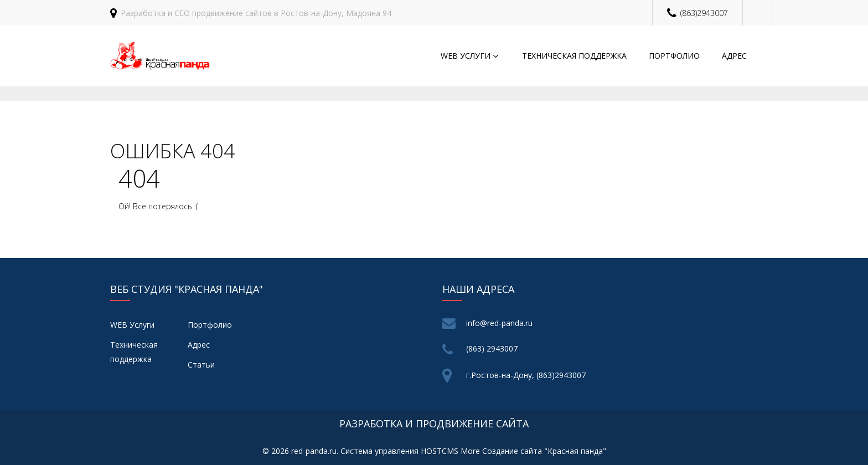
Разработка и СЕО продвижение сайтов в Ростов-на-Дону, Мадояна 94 (256, 13)
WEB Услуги (466, 56)
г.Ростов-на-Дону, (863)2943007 (526, 375)
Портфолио (674, 56)
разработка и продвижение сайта (434, 423)
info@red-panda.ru (499, 323)
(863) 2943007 (492, 348)
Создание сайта (512, 451)
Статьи (201, 365)
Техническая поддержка (574, 56)
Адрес (734, 56)
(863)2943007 (704, 13)
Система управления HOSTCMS (399, 451)
